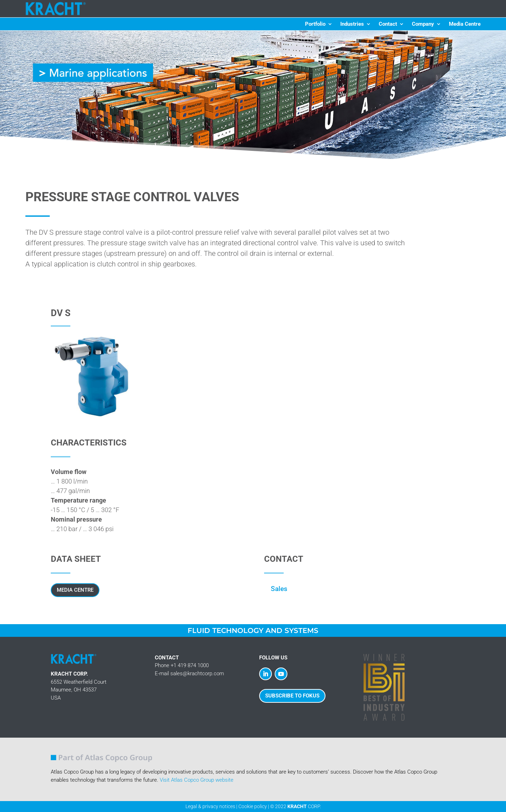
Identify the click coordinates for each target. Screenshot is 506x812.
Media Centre (465, 24)
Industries (352, 24)
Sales (279, 589)
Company (423, 24)
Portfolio (315, 24)
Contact (388, 24)
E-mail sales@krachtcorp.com (189, 673)
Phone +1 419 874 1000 (182, 665)
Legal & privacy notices (210, 806)
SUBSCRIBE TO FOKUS (292, 696)
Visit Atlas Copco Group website (197, 780)
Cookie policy (253, 806)
